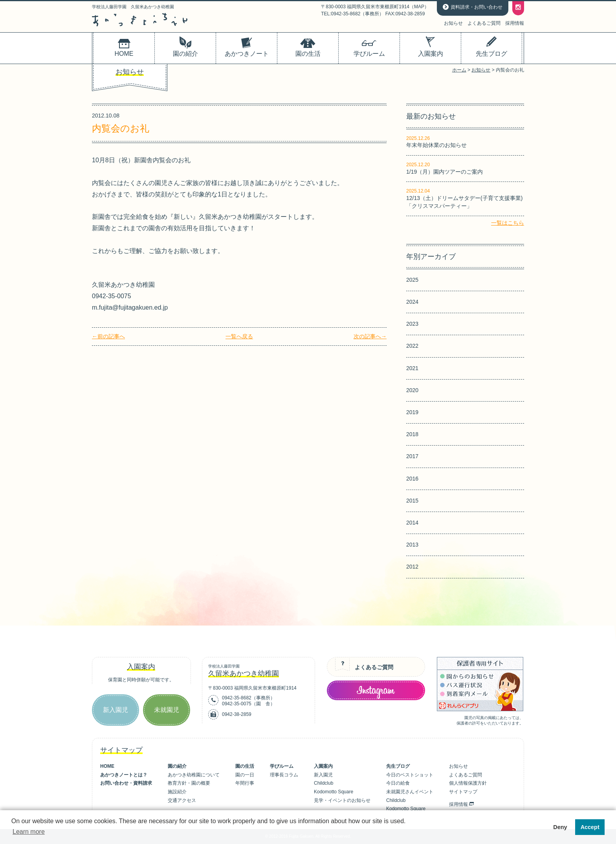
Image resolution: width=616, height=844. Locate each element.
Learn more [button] (29, 832)
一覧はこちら (508, 223)
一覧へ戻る (239, 336)
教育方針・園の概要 (189, 783)
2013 (412, 545)
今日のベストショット (410, 775)
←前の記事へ (108, 336)
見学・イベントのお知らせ (342, 800)
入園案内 (323, 766)
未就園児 (167, 710)
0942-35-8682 (237, 698)
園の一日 (245, 775)
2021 (412, 368)
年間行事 (245, 783)
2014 (412, 523)
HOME (107, 766)
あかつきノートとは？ (124, 775)
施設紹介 (177, 792)
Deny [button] (560, 827)
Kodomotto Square (334, 792)
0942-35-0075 (237, 704)
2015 (412, 501)
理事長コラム (284, 775)
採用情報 (515, 23)
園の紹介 (177, 766)
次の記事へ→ (370, 336)
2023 (412, 324)
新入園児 (115, 710)
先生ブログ (398, 766)
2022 (412, 346)
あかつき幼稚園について (194, 775)
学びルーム (282, 766)
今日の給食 (398, 783)
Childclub (324, 783)
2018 (412, 434)
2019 (412, 412)
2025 (412, 280)
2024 (412, 302)
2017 (412, 456)
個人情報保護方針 (468, 783)
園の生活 (245, 766)
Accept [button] (590, 827)
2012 (412, 567)
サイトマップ (463, 792)
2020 (412, 390)
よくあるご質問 (484, 23)
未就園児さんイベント (410, 792)
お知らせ (453, 23)
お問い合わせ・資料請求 (126, 783)
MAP (419, 7)
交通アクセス (182, 800)
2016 (412, 479)
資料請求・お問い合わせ (477, 7)
